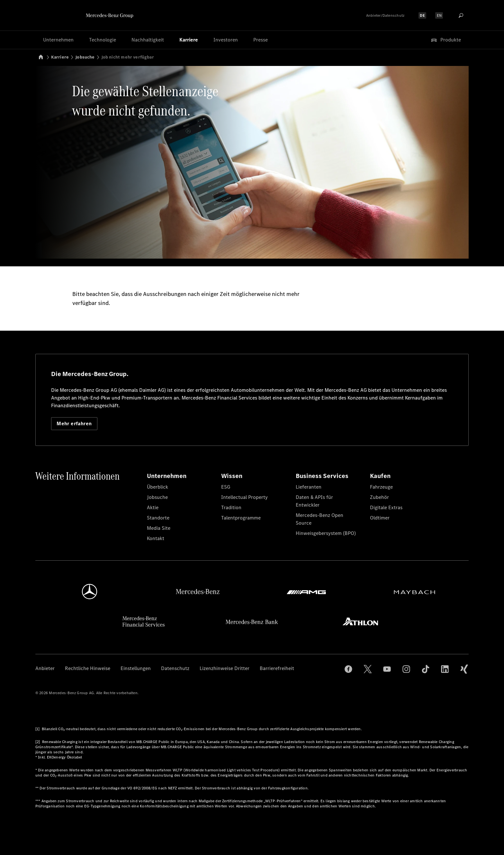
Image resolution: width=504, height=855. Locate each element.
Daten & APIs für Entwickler (314, 501)
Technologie (103, 40)
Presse (261, 40)
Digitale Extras (386, 507)
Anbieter (45, 668)
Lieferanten (309, 487)
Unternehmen (58, 40)
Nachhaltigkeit (148, 40)
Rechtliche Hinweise (88, 668)
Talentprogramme (241, 518)
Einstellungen (136, 668)
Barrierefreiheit (277, 668)
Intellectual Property (244, 497)
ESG (226, 487)
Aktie (153, 507)
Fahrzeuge (381, 487)
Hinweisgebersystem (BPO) (326, 533)
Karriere (189, 40)
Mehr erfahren (74, 423)
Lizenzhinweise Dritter (225, 668)
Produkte (446, 40)
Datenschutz (175, 668)
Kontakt (156, 538)
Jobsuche (85, 57)
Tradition (231, 507)
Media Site (159, 528)
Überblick (157, 487)
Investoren (226, 40)
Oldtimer (380, 518)
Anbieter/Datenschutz (385, 15)
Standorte (158, 518)
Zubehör (379, 497)
